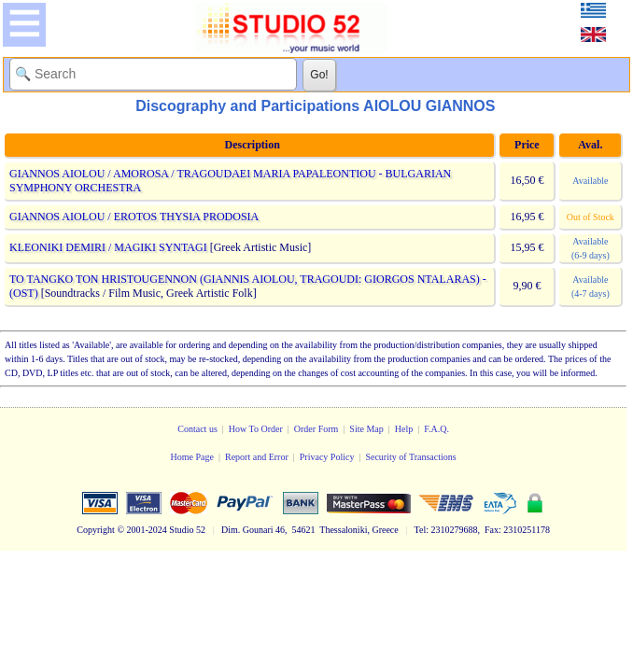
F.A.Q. (436, 429)
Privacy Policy (327, 457)
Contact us (197, 429)
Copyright (96, 530)
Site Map (366, 429)
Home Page (192, 457)
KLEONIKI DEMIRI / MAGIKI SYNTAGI (108, 247)
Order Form (316, 429)
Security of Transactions (410, 457)
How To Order (256, 429)
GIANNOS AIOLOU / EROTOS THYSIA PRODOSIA (134, 217)
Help (404, 429)
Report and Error (257, 457)
